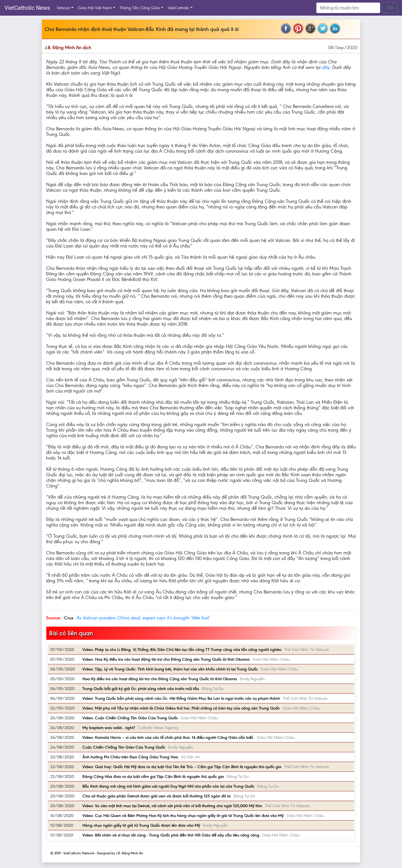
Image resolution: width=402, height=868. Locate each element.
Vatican (63, 8)
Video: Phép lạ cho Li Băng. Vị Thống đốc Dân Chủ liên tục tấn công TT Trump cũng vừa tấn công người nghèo (182, 650)
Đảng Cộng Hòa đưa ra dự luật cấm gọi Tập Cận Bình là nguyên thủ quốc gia (153, 776)
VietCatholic (179, 8)
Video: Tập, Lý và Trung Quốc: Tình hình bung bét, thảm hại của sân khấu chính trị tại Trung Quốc (170, 669)
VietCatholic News (27, 8)
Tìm (390, 8)
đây (326, 67)
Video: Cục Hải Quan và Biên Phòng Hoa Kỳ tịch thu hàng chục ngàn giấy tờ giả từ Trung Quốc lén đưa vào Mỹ (183, 816)
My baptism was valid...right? (109, 728)
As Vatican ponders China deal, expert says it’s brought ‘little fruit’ (143, 618)
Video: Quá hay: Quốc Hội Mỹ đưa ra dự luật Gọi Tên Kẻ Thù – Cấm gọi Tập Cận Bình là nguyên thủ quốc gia (182, 767)
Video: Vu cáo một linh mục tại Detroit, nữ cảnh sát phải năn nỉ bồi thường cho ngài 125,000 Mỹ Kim (172, 806)
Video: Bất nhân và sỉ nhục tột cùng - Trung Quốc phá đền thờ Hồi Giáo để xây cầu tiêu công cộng (171, 835)
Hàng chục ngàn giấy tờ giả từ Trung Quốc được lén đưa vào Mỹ (141, 825)
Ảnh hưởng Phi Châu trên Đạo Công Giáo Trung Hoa (130, 757)
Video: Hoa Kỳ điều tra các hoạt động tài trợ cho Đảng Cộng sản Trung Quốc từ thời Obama (166, 659)
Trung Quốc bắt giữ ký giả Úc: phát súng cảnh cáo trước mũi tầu (141, 689)
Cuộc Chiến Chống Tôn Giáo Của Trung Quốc (124, 747)
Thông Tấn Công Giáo (140, 8)
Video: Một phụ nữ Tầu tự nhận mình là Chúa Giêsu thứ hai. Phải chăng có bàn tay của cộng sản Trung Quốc (181, 708)
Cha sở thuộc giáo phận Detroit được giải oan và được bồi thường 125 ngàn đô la (156, 796)
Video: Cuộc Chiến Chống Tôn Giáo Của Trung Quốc (130, 718)
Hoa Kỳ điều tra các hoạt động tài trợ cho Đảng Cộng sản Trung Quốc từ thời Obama (160, 679)
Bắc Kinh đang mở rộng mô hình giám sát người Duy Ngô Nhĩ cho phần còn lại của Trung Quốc (168, 786)
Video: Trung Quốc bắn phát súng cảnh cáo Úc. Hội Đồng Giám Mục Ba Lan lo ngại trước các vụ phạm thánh (181, 698)
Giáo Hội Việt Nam (95, 8)
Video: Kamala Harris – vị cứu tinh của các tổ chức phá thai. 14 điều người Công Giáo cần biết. (168, 737)
